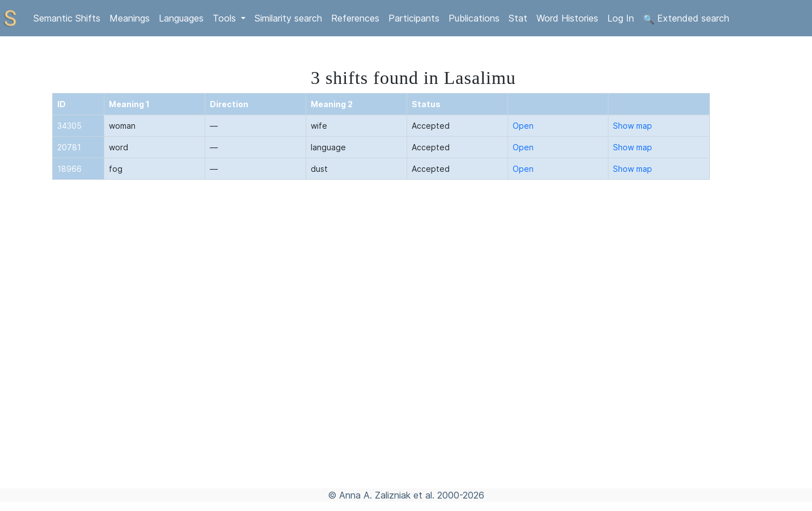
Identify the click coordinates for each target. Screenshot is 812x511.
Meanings (130, 18)
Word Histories (567, 18)
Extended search (686, 19)
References (355, 18)
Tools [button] (226, 18)
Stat (518, 18)
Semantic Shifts (67, 18)
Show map (633, 126)
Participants (414, 18)
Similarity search (288, 18)
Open (523, 126)
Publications (474, 18)
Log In (621, 18)
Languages (181, 18)
